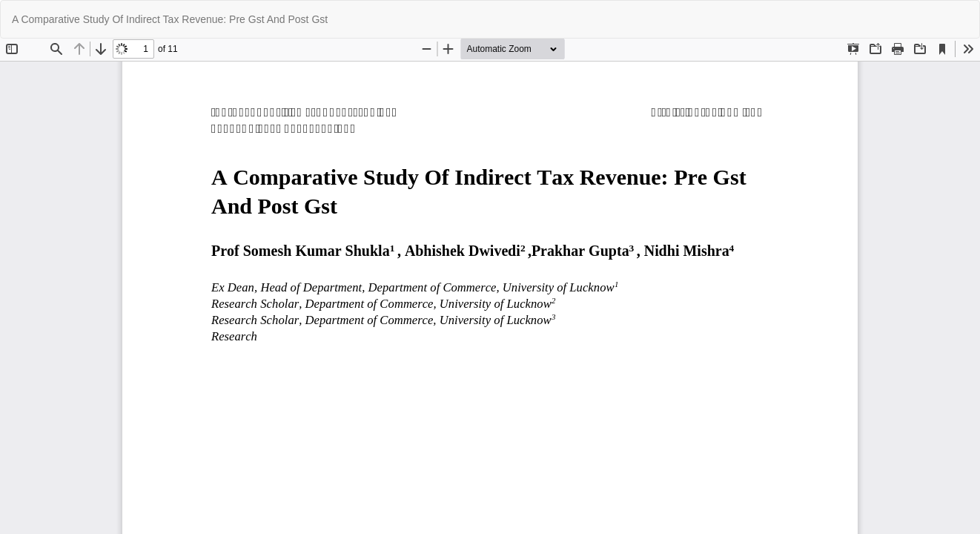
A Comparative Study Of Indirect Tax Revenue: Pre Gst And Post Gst (170, 19)
